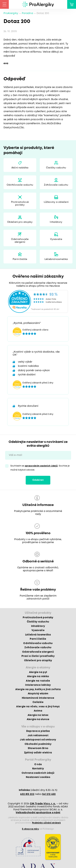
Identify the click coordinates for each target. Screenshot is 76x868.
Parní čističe (20, 259)
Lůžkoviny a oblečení (56, 202)
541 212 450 (49, 794)
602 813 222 (27, 794)
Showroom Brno (38, 748)
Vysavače (56, 239)
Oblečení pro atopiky (20, 222)
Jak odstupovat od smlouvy (38, 740)
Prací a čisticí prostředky (38, 656)
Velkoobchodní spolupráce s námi (38, 813)
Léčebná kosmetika (56, 259)
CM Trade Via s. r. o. (43, 804)
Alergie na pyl (38, 672)
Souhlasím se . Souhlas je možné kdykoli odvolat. (40, 468)
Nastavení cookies (38, 777)
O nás (38, 764)
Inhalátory (56, 222)
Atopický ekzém (38, 694)
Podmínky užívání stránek (46, 823)
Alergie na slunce (38, 719)
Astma (38, 711)
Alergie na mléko (38, 676)
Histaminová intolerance (38, 698)
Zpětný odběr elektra (38, 753)
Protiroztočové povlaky (20, 204)
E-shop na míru (30, 829)
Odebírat (38, 480)
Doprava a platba (38, 731)
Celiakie (38, 702)
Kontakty (38, 769)
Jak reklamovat (38, 736)
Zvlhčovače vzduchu (56, 185)
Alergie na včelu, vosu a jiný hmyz (38, 707)
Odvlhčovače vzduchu (20, 185)
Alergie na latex (38, 715)
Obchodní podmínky (38, 744)
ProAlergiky (11, 13)
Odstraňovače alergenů (20, 241)
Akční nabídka (20, 168)
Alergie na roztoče (38, 681)
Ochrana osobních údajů (38, 773)
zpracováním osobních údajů (41, 466)
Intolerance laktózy (38, 685)
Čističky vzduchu (56, 168)
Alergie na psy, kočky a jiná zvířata (38, 689)
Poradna (27, 13)
